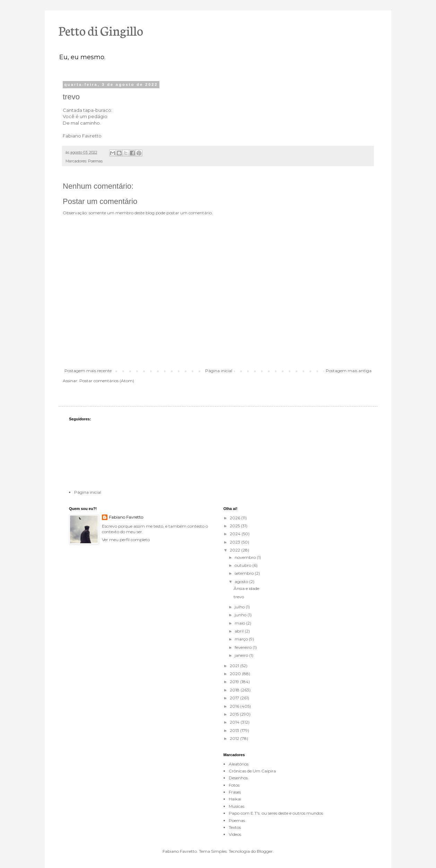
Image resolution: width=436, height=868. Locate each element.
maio (240, 623)
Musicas (237, 806)
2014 (235, 722)
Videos (235, 834)
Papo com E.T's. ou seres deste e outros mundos (276, 813)
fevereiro (244, 647)
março (242, 639)
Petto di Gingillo (101, 30)
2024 (236, 534)
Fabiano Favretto (126, 517)
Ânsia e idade (246, 588)
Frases (235, 792)
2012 (235, 738)
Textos (235, 827)
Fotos (234, 785)
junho (241, 615)
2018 (235, 690)
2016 (235, 706)
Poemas (95, 161)
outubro (243, 565)
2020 (236, 674)
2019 (235, 682)
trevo (239, 597)
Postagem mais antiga (349, 371)
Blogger (265, 851)
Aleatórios (239, 764)
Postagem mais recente (88, 371)
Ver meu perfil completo (126, 540)
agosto (242, 581)
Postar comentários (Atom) (107, 381)
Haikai (235, 799)
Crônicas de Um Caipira (252, 771)
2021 (235, 666)
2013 (235, 730)
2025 (235, 526)
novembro (246, 557)
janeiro (242, 655)
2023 (236, 542)
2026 (236, 518)
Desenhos (238, 778)
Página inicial (219, 371)
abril (240, 631)
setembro (245, 573)
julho (240, 607)
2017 (235, 698)
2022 (236, 550)
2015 (235, 714)
